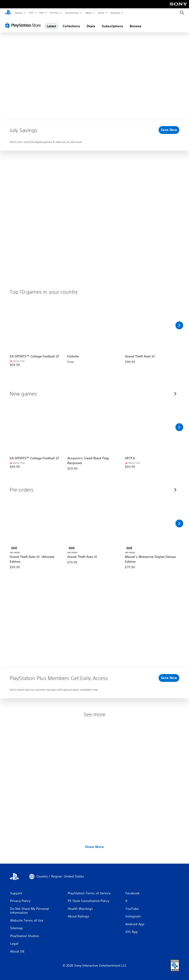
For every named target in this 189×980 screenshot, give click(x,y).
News (89, 13)
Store (101, 13)
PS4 (41, 13)
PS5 (31, 13)
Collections (71, 26)
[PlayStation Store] (24, 25)
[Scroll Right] (179, 325)
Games (18, 13)
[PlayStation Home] (8, 13)
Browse (136, 26)
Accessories (72, 13)
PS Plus (54, 13)
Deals (91, 26)
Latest (51, 26)
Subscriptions (112, 26)
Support (115, 13)
